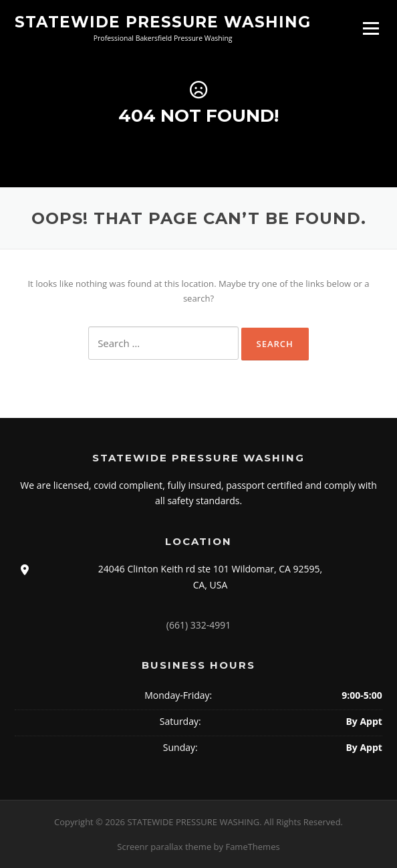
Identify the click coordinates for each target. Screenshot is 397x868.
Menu (371, 28)
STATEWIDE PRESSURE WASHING (163, 21)
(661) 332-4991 (198, 625)
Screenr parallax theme (164, 847)
